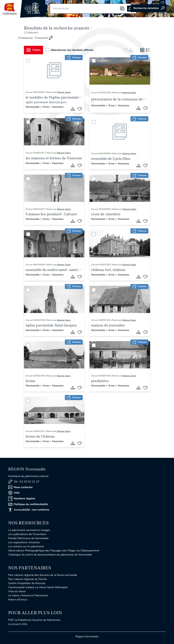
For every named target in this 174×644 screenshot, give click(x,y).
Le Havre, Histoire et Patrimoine (28, 595)
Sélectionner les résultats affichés (69, 50)
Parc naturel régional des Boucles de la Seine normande (43, 575)
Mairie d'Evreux (18, 600)
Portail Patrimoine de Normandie (28, 538)
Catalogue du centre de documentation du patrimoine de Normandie (50, 555)
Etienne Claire (64, 92)
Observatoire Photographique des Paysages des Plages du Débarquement (54, 551)
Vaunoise (58, 107)
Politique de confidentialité (28, 504)
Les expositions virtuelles (24, 542)
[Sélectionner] (28, 61)
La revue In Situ (18, 624)
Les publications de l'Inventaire (27, 534)
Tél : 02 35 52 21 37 (24, 482)
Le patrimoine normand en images (29, 530)
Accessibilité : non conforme (29, 510)
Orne (46, 107)
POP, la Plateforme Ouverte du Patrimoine (34, 620)
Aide (14, 493)
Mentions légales (22, 498)
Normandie (33, 107)
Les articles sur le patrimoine (26, 546)
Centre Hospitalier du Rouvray (27, 583)
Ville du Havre (17, 591)
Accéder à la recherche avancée (149, 8)
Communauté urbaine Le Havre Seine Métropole (38, 587)
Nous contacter (20, 487)
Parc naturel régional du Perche (27, 579)
